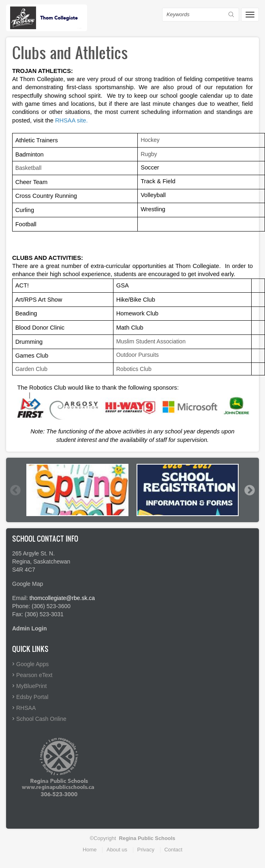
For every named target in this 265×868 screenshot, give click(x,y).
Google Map (28, 584)
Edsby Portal (32, 697)
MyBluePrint (31, 686)
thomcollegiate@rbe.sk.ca (62, 598)
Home (90, 850)
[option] (77, 490)
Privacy (146, 850)
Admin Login (30, 628)
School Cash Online (41, 719)
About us (117, 850)
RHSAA (26, 708)
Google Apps (32, 664)
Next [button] (249, 490)
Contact (173, 850)
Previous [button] (15, 490)
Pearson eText (34, 675)
